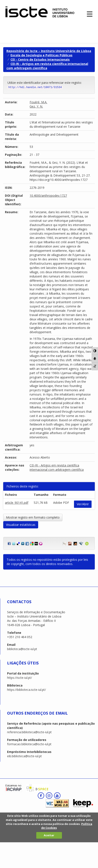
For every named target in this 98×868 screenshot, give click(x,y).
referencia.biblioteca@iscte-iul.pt (29, 732)
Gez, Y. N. (36, 106)
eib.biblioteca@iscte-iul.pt (24, 756)
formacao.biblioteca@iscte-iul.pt (29, 744)
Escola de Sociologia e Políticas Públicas (41, 55)
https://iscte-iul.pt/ (20, 678)
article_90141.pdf (17, 503)
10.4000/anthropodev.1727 (48, 196)
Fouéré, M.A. (38, 102)
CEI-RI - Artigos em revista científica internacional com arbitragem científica (57, 467)
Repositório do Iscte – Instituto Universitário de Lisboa (49, 51)
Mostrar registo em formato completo (33, 517)
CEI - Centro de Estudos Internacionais (40, 59)
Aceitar (49, 835)
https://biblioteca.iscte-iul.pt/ (26, 690)
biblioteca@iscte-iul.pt (22, 649)
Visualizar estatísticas (21, 525)
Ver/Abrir (83, 504)
